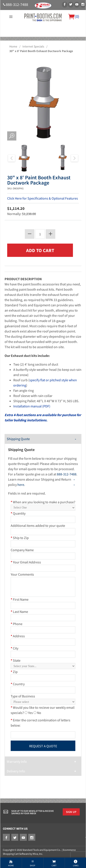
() (74, 16)
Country (18, 684)
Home (13, 46)
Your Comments (22, 574)
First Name (20, 599)
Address (18, 636)
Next (74, 158)
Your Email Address (26, 562)
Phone (17, 624)
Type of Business (23, 696)
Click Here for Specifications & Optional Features (43, 198)
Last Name (19, 612)
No (39, 713)
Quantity (18, 513)
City (14, 648)
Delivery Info (16, 771)
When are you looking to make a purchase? (43, 502)
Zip (14, 672)
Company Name (22, 550)
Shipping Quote (18, 439)
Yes (30, 713)
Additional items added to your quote (38, 526)
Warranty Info (17, 761)
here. (21, 485)
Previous (12, 158)
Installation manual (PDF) (32, 406)
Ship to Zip (20, 538)
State (16, 660)
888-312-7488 (17, 5)
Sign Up (71, 812)
